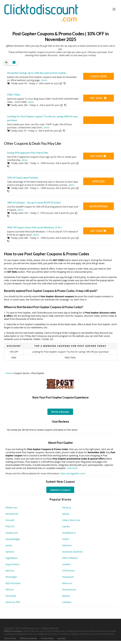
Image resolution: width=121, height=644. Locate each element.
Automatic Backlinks (72, 552)
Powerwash (68, 577)
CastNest (67, 602)
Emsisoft (10, 520)
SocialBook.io (69, 533)
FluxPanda (11, 596)
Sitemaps (62, 638)
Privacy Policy (47, 638)
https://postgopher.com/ (73, 473)
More (44, 80)
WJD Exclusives (13, 583)
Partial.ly (66, 508)
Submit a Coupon (60, 490)
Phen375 (10, 526)
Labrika (66, 526)
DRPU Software (70, 558)
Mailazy (66, 596)
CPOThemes (68, 571)
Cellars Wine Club (71, 520)
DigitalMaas (12, 558)
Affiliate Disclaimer (29, 638)
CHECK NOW (99, 76)
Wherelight (11, 577)
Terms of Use (10, 638)
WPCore (10, 590)
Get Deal (98, 98)
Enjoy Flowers (13, 564)
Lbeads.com (12, 533)
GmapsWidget (13, 539)
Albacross (67, 583)
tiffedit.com (11, 508)
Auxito (9, 545)
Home (9, 373)
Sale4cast (67, 545)
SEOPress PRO (13, 602)
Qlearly (66, 514)
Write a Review (60, 412)
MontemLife (12, 514)
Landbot (66, 564)
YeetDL (66, 539)
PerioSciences (69, 590)
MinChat (10, 571)
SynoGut (10, 552)
